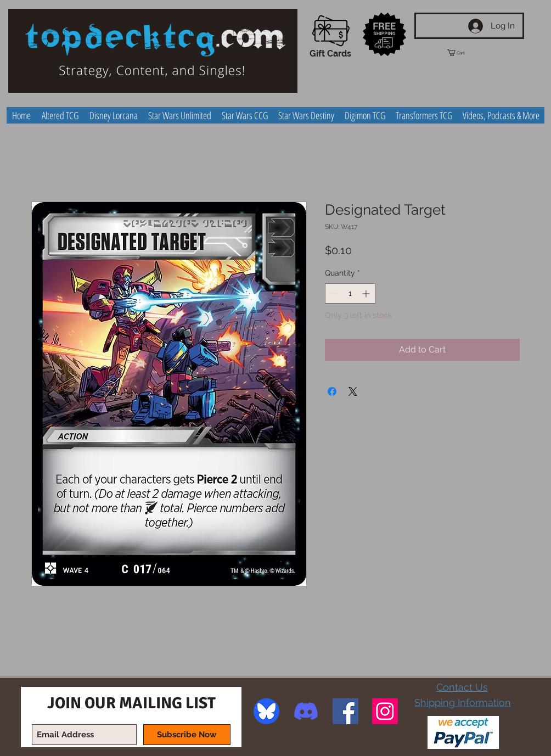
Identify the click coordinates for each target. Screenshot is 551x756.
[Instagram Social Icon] (385, 711)
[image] (266, 711)
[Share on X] (353, 391)
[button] (466, 53)
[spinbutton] (350, 293)
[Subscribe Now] (187, 735)
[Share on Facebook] (332, 391)
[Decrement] (333, 293)
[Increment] (367, 293)
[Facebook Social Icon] (345, 711)
